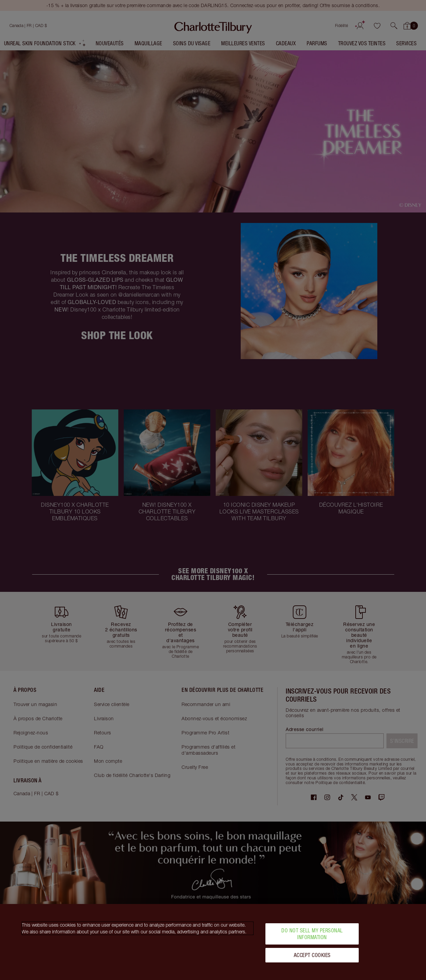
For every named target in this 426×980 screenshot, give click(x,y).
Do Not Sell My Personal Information (312, 934)
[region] (213, 942)
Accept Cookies (312, 955)
